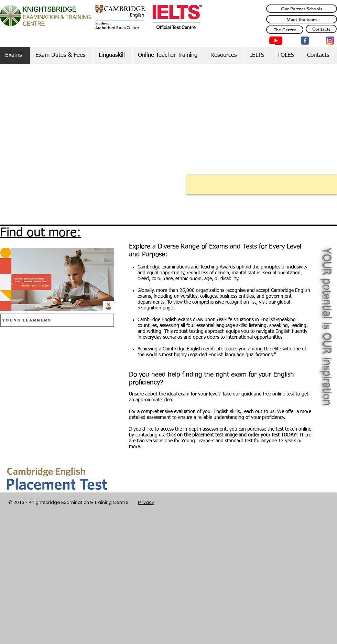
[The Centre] (285, 30)
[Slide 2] (54, 300)
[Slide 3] (62, 300)
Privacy (146, 503)
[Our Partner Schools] (302, 9)
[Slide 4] (70, 300)
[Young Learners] (57, 320)
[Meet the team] (302, 19)
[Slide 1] (45, 300)
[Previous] (10, 279)
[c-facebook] (305, 41)
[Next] (105, 279)
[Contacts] (321, 29)
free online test (279, 394)
